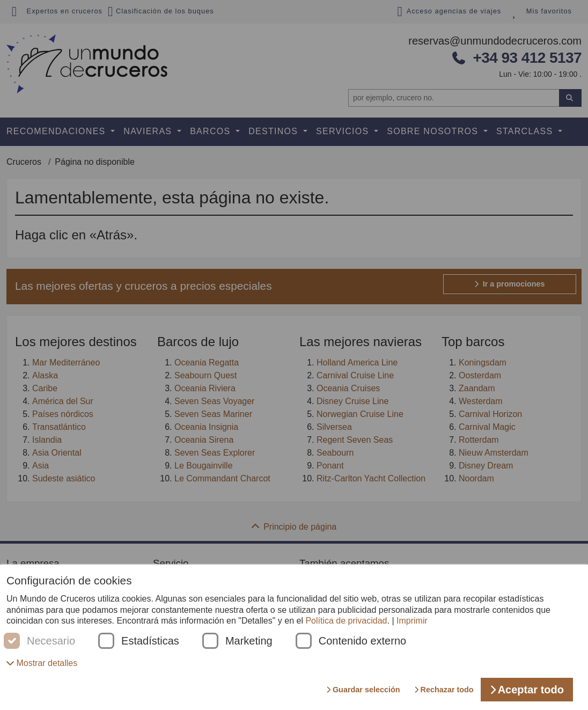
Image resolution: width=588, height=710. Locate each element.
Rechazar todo (444, 690)
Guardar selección (363, 690)
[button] (42, 663)
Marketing (249, 641)
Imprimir (412, 621)
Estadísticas (150, 641)
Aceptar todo (527, 690)
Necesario (51, 641)
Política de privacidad (346, 621)
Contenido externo (362, 641)
